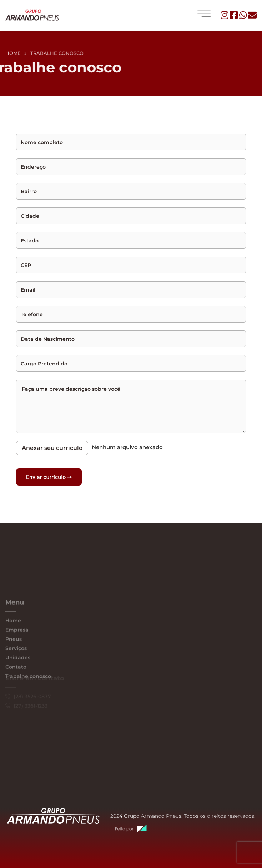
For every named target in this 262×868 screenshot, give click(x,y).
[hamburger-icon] (204, 14)
